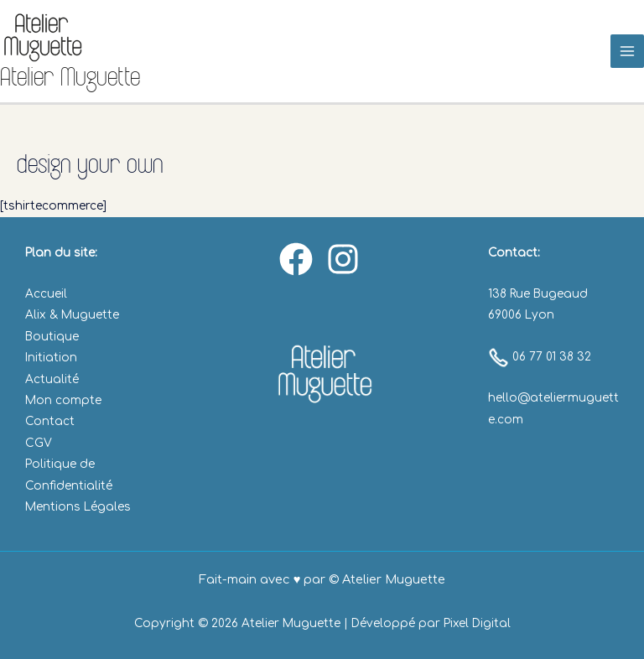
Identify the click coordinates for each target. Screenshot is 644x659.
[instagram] (345, 259)
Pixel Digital (477, 623)
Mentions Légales (78, 507)
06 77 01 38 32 (540, 357)
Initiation (51, 358)
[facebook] (299, 259)
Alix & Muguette (72, 315)
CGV (39, 443)
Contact (50, 421)
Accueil (46, 294)
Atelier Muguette (70, 77)
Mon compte (63, 400)
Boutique (52, 337)
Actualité (52, 379)
